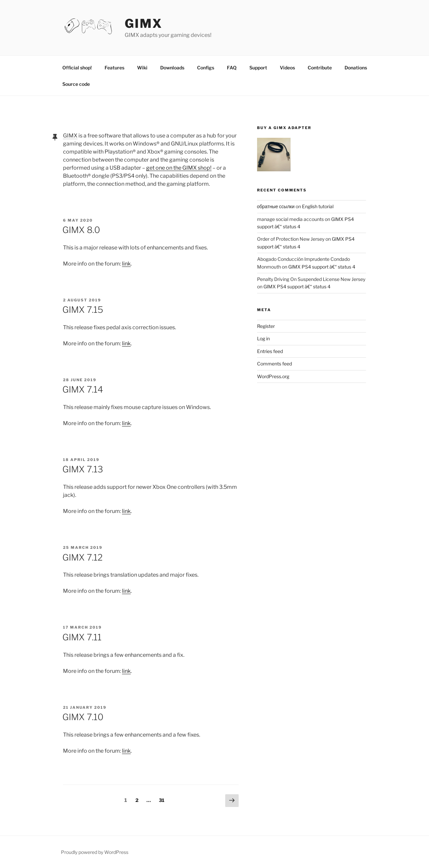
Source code (76, 84)
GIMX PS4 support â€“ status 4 (322, 267)
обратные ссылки (276, 206)
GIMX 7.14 (83, 389)
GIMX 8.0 (81, 230)
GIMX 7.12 (82, 557)
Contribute (320, 68)
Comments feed (274, 364)
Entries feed (270, 351)
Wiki (142, 68)
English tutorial (318, 206)
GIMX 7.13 (83, 469)
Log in (263, 338)
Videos (287, 68)
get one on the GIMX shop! (179, 168)
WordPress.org (273, 376)
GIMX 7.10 (83, 717)
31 (163, 800)
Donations (356, 68)
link (126, 264)
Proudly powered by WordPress (95, 852)
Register (266, 326)
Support (258, 68)
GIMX (144, 23)
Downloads (172, 68)
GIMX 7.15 (83, 310)
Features (114, 68)
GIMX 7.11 (82, 637)
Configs (206, 68)
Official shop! (77, 68)
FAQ (232, 68)
